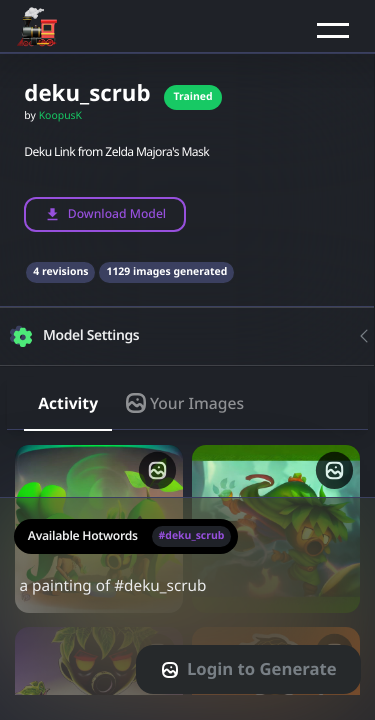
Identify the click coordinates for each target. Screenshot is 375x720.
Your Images (185, 403)
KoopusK (60, 116)
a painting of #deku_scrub (187, 598)
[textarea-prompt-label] (187, 608)
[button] (333, 30)
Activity (68, 403)
